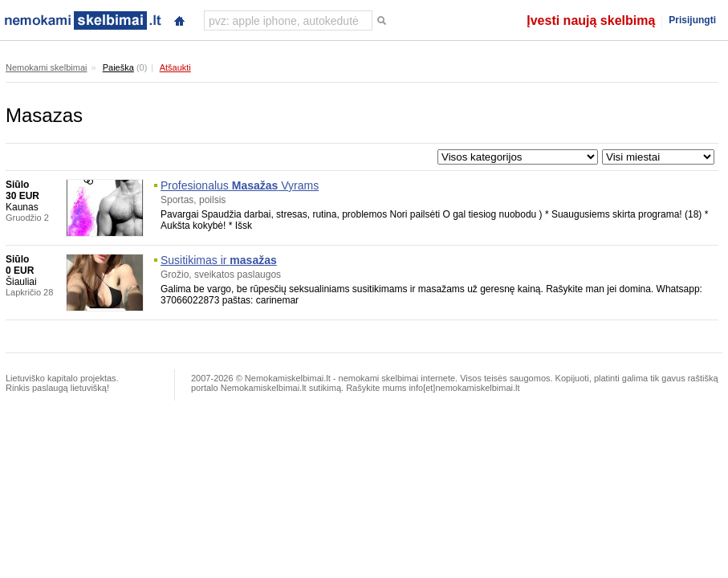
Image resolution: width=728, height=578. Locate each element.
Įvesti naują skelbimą (591, 20)
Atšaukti (175, 67)
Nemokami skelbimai (46, 67)
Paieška (118, 67)
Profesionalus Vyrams (240, 185)
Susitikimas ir (219, 260)
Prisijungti (692, 20)
